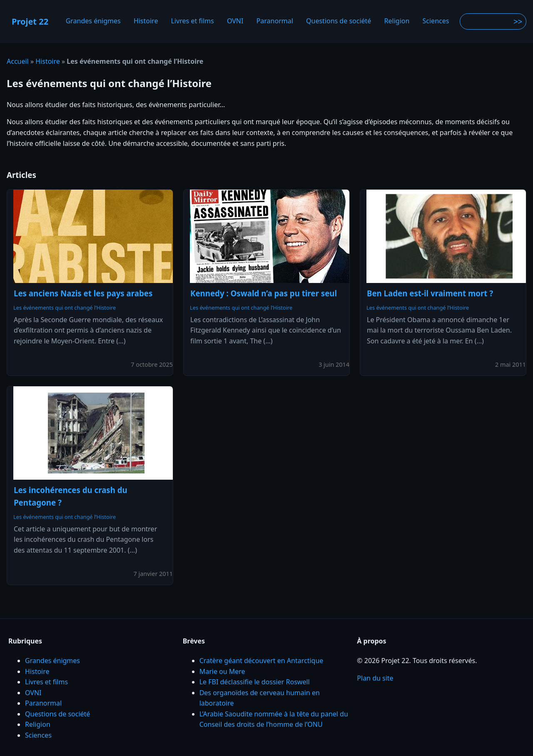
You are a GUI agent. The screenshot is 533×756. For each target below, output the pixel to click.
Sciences (436, 21)
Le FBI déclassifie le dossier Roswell (255, 682)
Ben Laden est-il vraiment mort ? (430, 293)
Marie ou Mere (222, 671)
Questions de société (339, 21)
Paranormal (275, 21)
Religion (397, 21)
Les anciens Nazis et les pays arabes (83, 293)
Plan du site (375, 678)
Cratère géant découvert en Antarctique (262, 661)
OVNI (235, 21)
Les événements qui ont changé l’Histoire (65, 308)
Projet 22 (30, 21)
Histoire (146, 21)
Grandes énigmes (93, 21)
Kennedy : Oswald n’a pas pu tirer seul (264, 293)
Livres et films (193, 21)
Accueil (18, 61)
